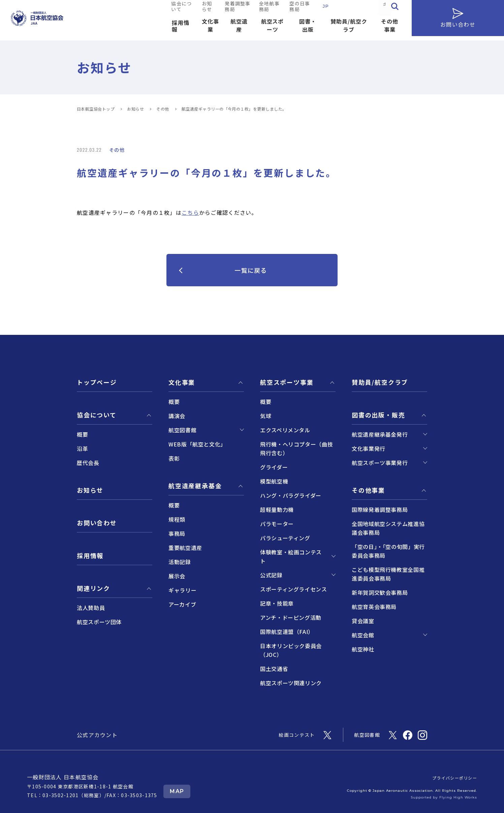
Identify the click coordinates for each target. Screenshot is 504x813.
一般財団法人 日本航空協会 (63, 777)
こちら (190, 212)
